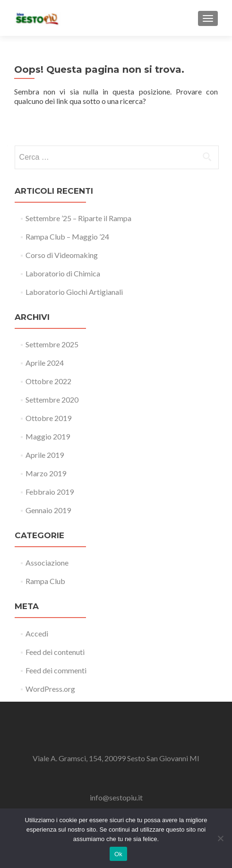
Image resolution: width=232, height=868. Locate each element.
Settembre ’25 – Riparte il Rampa (78, 218)
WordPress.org (50, 689)
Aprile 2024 (45, 363)
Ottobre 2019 (48, 418)
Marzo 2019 (46, 473)
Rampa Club (45, 581)
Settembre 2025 (52, 344)
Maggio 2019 (48, 436)
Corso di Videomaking (62, 255)
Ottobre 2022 (48, 381)
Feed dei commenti (56, 670)
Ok (118, 854)
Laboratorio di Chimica (63, 273)
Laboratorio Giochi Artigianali (74, 292)
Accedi (37, 633)
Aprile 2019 (45, 455)
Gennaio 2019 (48, 510)
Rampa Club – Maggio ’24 (67, 236)
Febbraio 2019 (50, 492)
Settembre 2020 (52, 400)
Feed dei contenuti (55, 652)
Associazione (47, 563)
